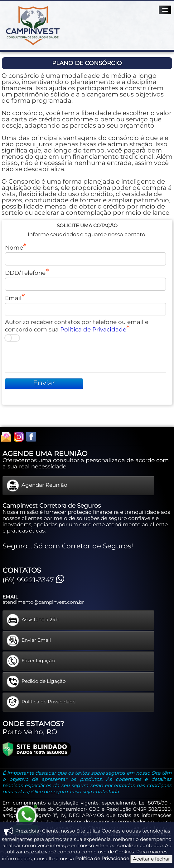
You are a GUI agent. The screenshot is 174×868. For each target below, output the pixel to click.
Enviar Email (29, 640)
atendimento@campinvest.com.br (43, 602)
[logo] (32, 26)
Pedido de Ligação (36, 682)
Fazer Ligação (31, 661)
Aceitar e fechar (151, 859)
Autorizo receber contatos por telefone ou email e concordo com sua (77, 326)
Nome (14, 247)
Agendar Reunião (37, 486)
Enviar (44, 383)
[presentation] (52, 357)
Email (13, 298)
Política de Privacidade (93, 329)
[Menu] (165, 10)
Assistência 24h (33, 620)
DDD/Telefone (25, 273)
